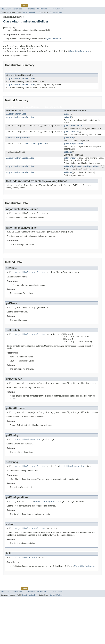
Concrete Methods (53, 109)
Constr (25, 12)
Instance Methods (31, 109)
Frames (32, 9)
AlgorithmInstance (53, 38)
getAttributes (71, 135)
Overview (5, 6)
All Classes (58, 9)
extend (67, 120)
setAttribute (71, 163)
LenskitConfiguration (18, 141)
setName (68, 178)
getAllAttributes (73, 129)
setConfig (69, 172)
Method (32, 12)
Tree (32, 6)
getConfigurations (74, 148)
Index (50, 6)
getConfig (69, 141)
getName (68, 156)
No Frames (42, 9)
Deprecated (41, 6)
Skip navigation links (9, 3)
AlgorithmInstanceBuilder (20, 80)
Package (15, 6)
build (67, 116)
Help (57, 6)
